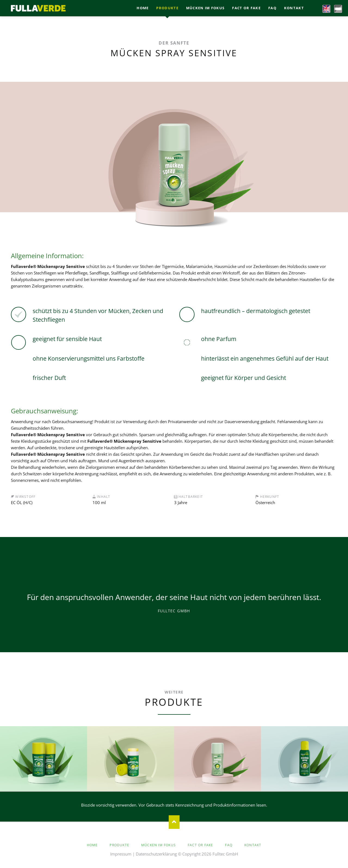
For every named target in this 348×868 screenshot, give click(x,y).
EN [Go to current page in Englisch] (324, 8)
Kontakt (253, 845)
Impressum (121, 854)
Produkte (119, 845)
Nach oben (174, 822)
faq (229, 845)
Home (92, 845)
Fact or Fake (200, 845)
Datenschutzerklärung (156, 854)
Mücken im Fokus (158, 845)
